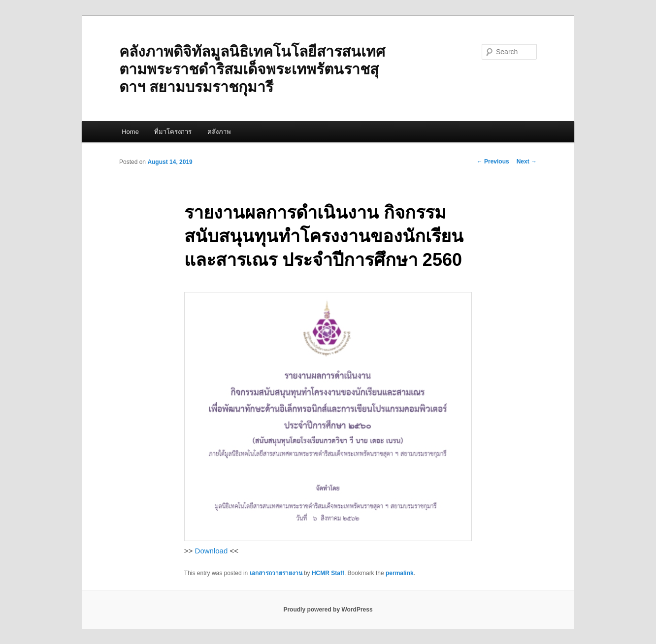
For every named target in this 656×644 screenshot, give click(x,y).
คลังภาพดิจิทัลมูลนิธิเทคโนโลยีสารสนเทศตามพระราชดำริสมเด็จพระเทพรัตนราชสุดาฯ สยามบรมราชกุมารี (252, 69)
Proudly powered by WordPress (328, 610)
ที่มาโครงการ (173, 132)
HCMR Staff (328, 573)
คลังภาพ (219, 132)
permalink (400, 573)
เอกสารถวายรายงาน (276, 573)
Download (212, 551)
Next (527, 161)
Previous (493, 161)
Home (130, 132)
